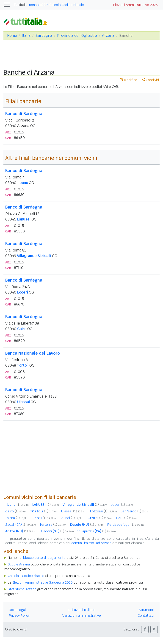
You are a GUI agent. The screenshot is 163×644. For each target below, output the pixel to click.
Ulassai (23, 402)
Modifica (128, 80)
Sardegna (44, 35)
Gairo (22, 329)
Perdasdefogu (126, 525)
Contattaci (146, 616)
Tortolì (23, 365)
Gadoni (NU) (57, 531)
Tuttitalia (21, 5)
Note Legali (18, 610)
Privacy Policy (19, 616)
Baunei (72, 518)
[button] (145, 629)
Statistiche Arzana (22, 589)
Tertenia (53, 525)
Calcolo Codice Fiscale (67, 5)
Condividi (151, 80)
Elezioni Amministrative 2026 (135, 5)
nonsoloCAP (38, 5)
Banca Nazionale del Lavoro (33, 353)
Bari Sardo (135, 511)
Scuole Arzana (19, 564)
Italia (26, 35)
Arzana (108, 35)
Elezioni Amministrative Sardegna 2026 (43, 582)
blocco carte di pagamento (44, 558)
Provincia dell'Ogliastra (77, 35)
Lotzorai (104, 511)
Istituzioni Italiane (81, 610)
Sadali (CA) (21, 525)
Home (12, 35)
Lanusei (24, 219)
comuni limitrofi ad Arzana (91, 543)
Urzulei (100, 518)
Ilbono (23, 183)
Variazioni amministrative (82, 616)
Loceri (23, 292)
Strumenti (146, 610)
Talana (17, 518)
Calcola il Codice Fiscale (26, 576)
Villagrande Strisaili (34, 256)
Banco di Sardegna (24, 114)
